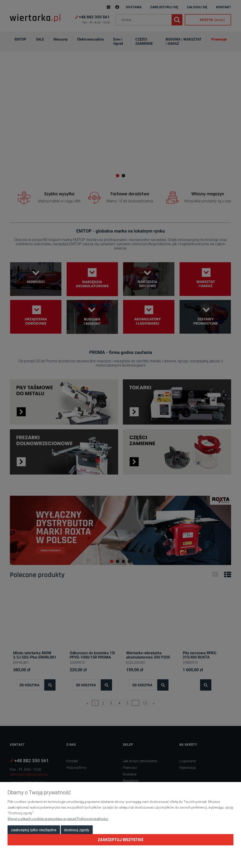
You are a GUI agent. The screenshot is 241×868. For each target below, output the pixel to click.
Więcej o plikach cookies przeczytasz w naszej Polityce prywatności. (58, 819)
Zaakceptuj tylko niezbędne (34, 830)
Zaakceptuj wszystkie (121, 840)
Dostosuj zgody (77, 830)
